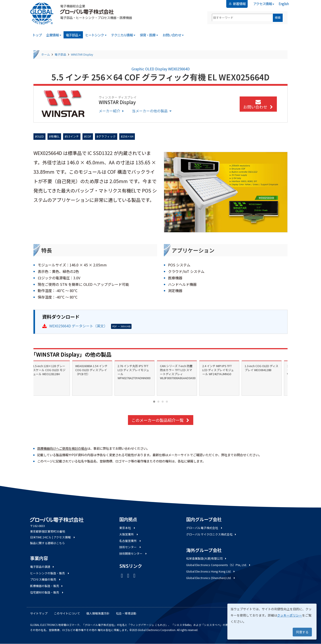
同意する (302, 632)
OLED (40, 136)
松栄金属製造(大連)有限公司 (207, 558)
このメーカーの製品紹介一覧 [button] (161, 420)
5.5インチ (73, 136)
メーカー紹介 (112, 111)
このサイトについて (67, 613)
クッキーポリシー (290, 615)
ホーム (46, 54)
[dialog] (272, 622)
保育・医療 (149, 35)
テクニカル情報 (123, 35)
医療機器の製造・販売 (47, 586)
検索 (278, 18)
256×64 (128, 136)
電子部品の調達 (42, 567)
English (284, 4)
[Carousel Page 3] (163, 402)
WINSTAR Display (82, 54)
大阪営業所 (129, 534)
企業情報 (54, 35)
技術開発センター (133, 553)
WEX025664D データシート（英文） (78, 326)
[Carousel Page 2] (158, 402)
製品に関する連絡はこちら (47, 543)
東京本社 (128, 528)
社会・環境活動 (126, 613)
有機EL (55, 136)
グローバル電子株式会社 (205, 528)
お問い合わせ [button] (258, 105)
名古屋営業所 (130, 541)
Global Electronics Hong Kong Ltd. (211, 571)
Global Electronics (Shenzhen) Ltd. (211, 578)
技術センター (130, 547)
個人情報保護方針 (98, 613)
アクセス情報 (264, 4)
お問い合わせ (173, 35)
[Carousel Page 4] (167, 402)
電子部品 (73, 35)
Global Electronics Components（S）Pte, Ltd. (219, 565)
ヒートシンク (96, 35)
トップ (37, 35)
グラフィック (107, 136)
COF (89, 136)
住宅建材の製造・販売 (47, 592)
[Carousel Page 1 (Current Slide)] (154, 402)
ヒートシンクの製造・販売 (50, 573)
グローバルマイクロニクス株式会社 (211, 534)
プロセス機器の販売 (46, 579)
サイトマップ (39, 613)
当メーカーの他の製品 (152, 111)
